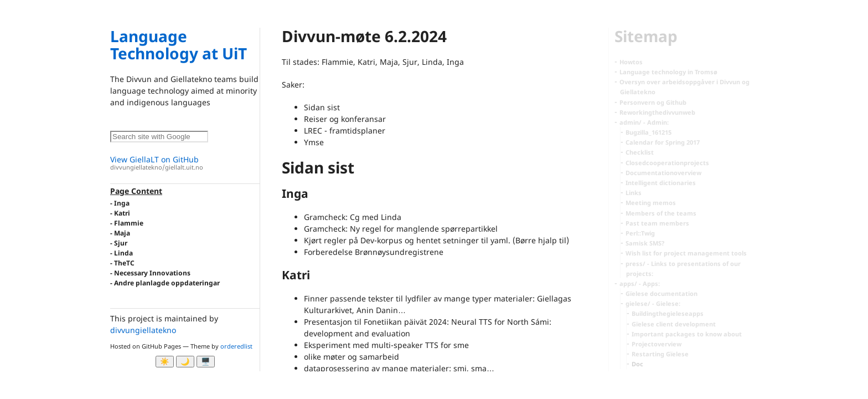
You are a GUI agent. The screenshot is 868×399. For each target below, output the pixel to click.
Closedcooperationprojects (667, 163)
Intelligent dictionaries (661, 183)
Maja (122, 233)
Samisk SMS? (645, 243)
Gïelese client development (674, 324)
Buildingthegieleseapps (668, 313)
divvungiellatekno (143, 330)
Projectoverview (657, 344)
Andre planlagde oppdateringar (167, 283)
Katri (122, 213)
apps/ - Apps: (640, 283)
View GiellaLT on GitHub (185, 163)
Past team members (657, 223)
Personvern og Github (653, 102)
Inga (122, 203)
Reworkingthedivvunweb (657, 112)
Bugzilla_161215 (649, 132)
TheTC (124, 263)
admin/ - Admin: (644, 122)
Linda (123, 253)
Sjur (121, 243)
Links (634, 193)
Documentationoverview (663, 173)
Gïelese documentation (662, 293)
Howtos (631, 62)
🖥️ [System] (206, 362)
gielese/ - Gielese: (653, 303)
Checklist (640, 152)
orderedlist (236, 346)
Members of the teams (661, 213)
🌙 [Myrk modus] (185, 362)
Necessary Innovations (152, 273)
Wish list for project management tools (686, 253)
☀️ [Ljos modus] (165, 362)
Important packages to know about (687, 334)
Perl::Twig (640, 233)
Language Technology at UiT (179, 45)
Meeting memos (651, 203)
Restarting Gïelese (660, 354)
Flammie (129, 223)
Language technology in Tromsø (668, 72)
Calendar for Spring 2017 (663, 142)
